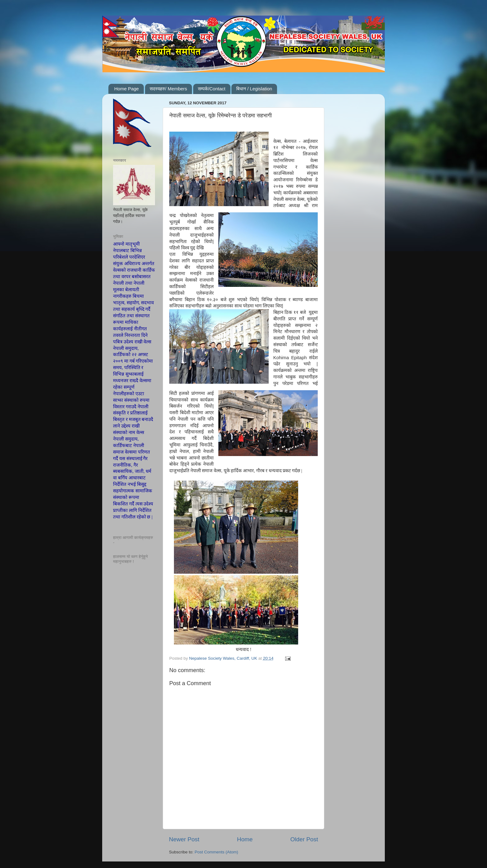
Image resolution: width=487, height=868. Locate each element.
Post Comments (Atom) (216, 852)
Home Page (127, 89)
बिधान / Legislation (254, 89)
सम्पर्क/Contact (212, 89)
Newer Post (184, 839)
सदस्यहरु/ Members (168, 89)
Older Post (304, 839)
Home (245, 839)
